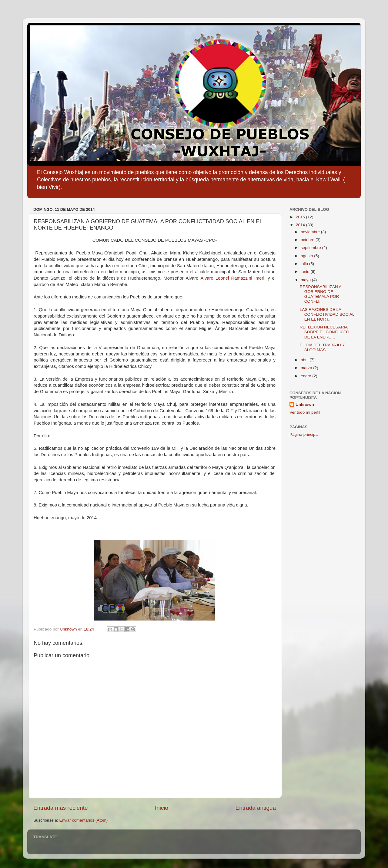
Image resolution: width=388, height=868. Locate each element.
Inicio (162, 808)
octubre (308, 240)
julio (305, 264)
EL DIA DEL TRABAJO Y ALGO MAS (322, 347)
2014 (301, 225)
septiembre (311, 248)
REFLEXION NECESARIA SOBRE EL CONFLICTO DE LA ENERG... (325, 332)
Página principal (304, 434)
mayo (306, 280)
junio (306, 272)
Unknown (305, 404)
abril (305, 360)
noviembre (311, 232)
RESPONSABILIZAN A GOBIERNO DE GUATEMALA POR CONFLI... (321, 294)
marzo (307, 368)
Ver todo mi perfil (305, 412)
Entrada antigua (256, 808)
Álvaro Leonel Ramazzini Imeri (232, 278)
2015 (301, 217)
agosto (307, 256)
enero (306, 376)
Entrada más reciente (61, 808)
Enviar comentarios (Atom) (84, 820)
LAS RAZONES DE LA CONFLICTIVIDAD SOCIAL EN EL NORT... (327, 314)
